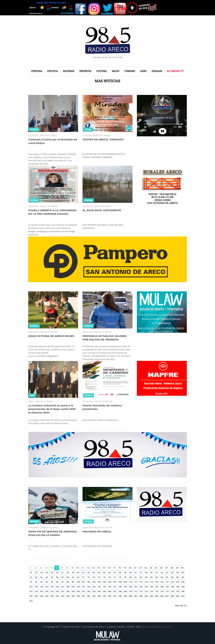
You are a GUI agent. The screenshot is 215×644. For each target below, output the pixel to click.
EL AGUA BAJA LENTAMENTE (102, 210)
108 (120, 582)
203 (146, 596)
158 (68, 591)
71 (83, 577)
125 (52, 587)
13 (93, 568)
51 (136, 572)
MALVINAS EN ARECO (97, 531)
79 (125, 577)
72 (89, 577)
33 (42, 572)
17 (114, 568)
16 (109, 568)
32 (36, 572)
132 (89, 587)
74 (99, 577)
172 (141, 591)
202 (141, 596)
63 (42, 577)
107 (115, 582)
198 (120, 596)
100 (78, 582)
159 (73, 591)
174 (151, 591)
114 (151, 582)
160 (78, 591)
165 (104, 591)
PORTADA (37, 71)
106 (110, 582)
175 (157, 591)
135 (104, 587)
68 (68, 577)
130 (78, 587)
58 (172, 572)
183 (42, 596)
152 (36, 591)
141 (136, 587)
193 (94, 596)
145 (157, 587)
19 (125, 568)
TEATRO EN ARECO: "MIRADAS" (103, 139)
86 (162, 577)
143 (146, 587)
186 (57, 596)
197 (115, 596)
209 (178, 596)
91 (31, 582)
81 (136, 577)
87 (167, 577)
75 (104, 577)
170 (131, 591)
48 (120, 572)
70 (78, 577)
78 (120, 577)
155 (52, 591)
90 (183, 577)
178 (172, 591)
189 (73, 596)
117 (167, 582)
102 (89, 582)
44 (99, 572)
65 (52, 577)
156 (57, 591)
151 (31, 591)
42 (89, 572)
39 (73, 572)
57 (167, 572)
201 (136, 596)
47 (115, 572)
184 (47, 596)
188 (68, 596)
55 (157, 572)
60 (183, 572)
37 (63, 572)
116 (162, 582)
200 (131, 596)
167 (115, 591)
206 (162, 596)
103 (94, 582)
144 (151, 587)
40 (78, 572)
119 (178, 582)
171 (136, 591)
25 (156, 568)
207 (167, 596)
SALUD (116, 71)
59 (178, 572)
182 (36, 596)
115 (157, 582)
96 (57, 582)
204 (151, 596)
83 (146, 577)
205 (157, 596)
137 (115, 587)
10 (78, 568)
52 (141, 572)
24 (151, 568)
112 (141, 582)
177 (167, 591)
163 (94, 591)
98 (68, 582)
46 (110, 572)
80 (131, 577)
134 (99, 587)
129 (73, 587)
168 (120, 591)
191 (83, 596)
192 (89, 596)
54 (151, 572)
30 (182, 568)
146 (162, 587)
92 (36, 582)
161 (83, 591)
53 (146, 572)
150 (183, 587)
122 (36, 587)
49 (125, 572)
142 (141, 587)
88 (172, 577)
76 (110, 577)
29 (177, 568)
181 (31, 596)
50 (131, 572)
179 (178, 591)
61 (31, 577)
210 (183, 596)
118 (172, 582)
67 (63, 577)
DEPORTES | (34, 332)
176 (162, 591)
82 (141, 577)
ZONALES (157, 71)
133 (94, 587)
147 (167, 587)
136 (110, 587)
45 (104, 572)
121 (31, 587)
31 (31, 572)
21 (135, 568)
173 (146, 591)
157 (63, 591)
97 (63, 582)
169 (125, 591)
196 (110, 596)
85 (157, 577)
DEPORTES (85, 71)
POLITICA (53, 71)
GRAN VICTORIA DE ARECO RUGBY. (51, 336)
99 (73, 582)
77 (115, 577)
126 (57, 587)
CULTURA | (88, 136)
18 (120, 568)
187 (63, 596)
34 (47, 572)
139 (125, 587)
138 (120, 587)
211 (31, 601)
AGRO (143, 71)
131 (83, 587)
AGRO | (32, 401)
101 (83, 582)
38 (68, 572)
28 (172, 568)
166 (110, 591)
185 (52, 596)
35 (52, 572)
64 (47, 577)
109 (125, 582)
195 (104, 596)
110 (131, 582)
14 (99, 568)
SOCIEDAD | (34, 136)
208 (172, 596)
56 (162, 572)
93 (42, 582)
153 (42, 591)
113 (146, 582)
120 (183, 582)
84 (151, 577)
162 (89, 591)
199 (125, 596)
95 (52, 582)
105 (104, 582)
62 (36, 577)
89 (178, 577)
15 (104, 568)
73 (94, 577)
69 (73, 577)
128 (68, 587)
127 (63, 587)
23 (146, 568)
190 (78, 596)
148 (172, 587)
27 (167, 568)
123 (42, 587)
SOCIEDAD (69, 71)
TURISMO (130, 71)
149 (178, 587)
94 (47, 582)
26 (161, 568)
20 (130, 568)
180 (183, 591)
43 (94, 572)
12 (88, 568)
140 (131, 587)
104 (99, 582)
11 (83, 568)
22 (140, 568)
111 (136, 582)
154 (47, 591)
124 (47, 587)
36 (57, 572)
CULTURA (102, 71)
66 (57, 577)
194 (99, 596)
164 (99, 591)
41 (83, 572)
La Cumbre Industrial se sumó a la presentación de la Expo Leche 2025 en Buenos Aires (52, 409)
